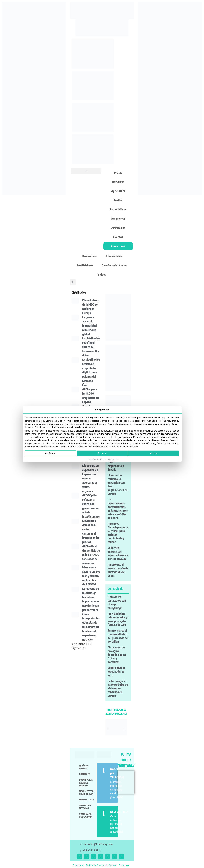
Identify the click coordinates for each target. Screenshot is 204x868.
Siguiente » (79, 648)
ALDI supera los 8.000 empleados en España (117, 464)
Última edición (113, 256)
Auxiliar (118, 200)
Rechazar (102, 453)
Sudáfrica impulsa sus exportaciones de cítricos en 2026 (118, 553)
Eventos (118, 237)
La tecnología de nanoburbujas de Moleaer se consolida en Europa (118, 688)
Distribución (118, 228)
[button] (86, 171)
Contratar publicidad (85, 815)
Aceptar (154, 453)
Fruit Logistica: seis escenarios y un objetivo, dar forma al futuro (117, 619)
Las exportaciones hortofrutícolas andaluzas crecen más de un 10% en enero (118, 509)
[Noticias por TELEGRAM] (104, 770)
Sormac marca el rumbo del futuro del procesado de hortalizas (118, 636)
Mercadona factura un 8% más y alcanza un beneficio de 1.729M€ (91, 576)
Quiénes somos (84, 767)
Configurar (50, 453)
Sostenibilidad (118, 209)
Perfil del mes (85, 265)
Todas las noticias (85, 807)
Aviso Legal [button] (78, 865)
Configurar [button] (124, 865)
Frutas (118, 173)
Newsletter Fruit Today (86, 793)
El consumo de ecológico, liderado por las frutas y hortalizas (117, 655)
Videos (102, 275)
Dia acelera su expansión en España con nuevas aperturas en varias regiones (91, 478)
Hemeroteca (89, 256)
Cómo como (118, 246)
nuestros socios (79, 418)
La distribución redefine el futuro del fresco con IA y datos (91, 347)
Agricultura (118, 191)
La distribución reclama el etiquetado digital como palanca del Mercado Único (91, 372)
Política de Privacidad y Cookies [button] (101, 865)
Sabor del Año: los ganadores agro (116, 671)
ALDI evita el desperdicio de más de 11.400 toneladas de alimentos (91, 555)
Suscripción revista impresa (86, 783)
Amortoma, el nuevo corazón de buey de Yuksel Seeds (118, 570)
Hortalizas (118, 182)
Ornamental (118, 219)
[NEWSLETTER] (104, 813)
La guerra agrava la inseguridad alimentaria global (90, 326)
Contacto (85, 774)
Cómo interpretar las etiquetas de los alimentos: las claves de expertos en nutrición (91, 627)
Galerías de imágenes (114, 265)
